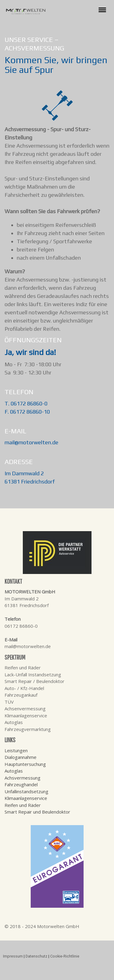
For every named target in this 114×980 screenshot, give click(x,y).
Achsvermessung (22, 778)
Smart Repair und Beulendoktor (37, 812)
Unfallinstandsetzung (26, 791)
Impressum (13, 956)
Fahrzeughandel (21, 784)
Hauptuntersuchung (25, 764)
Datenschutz (36, 956)
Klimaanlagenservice (26, 798)
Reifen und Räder (23, 805)
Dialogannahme (21, 757)
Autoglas (14, 771)
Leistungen (16, 750)
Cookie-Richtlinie (65, 956)
